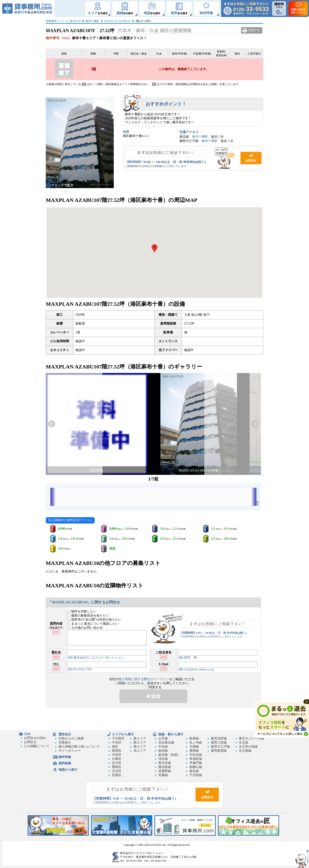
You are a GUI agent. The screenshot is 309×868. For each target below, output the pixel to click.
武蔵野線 (165, 771)
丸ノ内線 (196, 742)
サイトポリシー (70, 751)
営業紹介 (65, 742)
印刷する (254, 30)
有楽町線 (196, 759)
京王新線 (245, 751)
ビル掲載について (37, 746)
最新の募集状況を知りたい (88, 616)
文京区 (117, 771)
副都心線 (196, 767)
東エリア (140, 738)
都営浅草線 (219, 738)
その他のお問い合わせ (85, 628)
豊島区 (117, 767)
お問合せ (193, 158)
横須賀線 (165, 767)
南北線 (194, 771)
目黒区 (117, 775)
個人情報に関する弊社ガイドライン (144, 679)
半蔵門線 (196, 763)
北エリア (140, 751)
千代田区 (118, 738)
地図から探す (68, 770)
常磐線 (163, 775)
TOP (27, 734)
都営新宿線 (219, 751)
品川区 (117, 763)
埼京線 (163, 759)
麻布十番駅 (92, 21)
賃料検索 (65, 763)
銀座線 (194, 738)
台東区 (117, 759)
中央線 (163, 747)
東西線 (194, 751)
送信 (153, 696)
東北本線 (165, 763)
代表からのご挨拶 (71, 738)
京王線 (244, 742)
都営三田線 (219, 742)
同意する (153, 687)
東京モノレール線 (251, 738)
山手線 (163, 738)
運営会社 (65, 734)
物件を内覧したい (82, 611)
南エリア (140, 747)
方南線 (194, 747)
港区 (115, 747)
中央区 (117, 742)
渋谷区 (117, 755)
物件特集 (65, 757)
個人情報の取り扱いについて (79, 747)
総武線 (163, 751)
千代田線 (196, 775)
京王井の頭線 (248, 747)
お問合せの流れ (35, 738)
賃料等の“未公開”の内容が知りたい (94, 620)
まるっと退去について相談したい (93, 624)
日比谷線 (196, 755)
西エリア (140, 742)
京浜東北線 (166, 742)
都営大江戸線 (220, 747)
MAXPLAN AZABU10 (117, 21)
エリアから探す (123, 734)
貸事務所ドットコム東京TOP (63, 21)
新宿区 (117, 751)
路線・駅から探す (171, 734)
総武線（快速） (169, 755)
